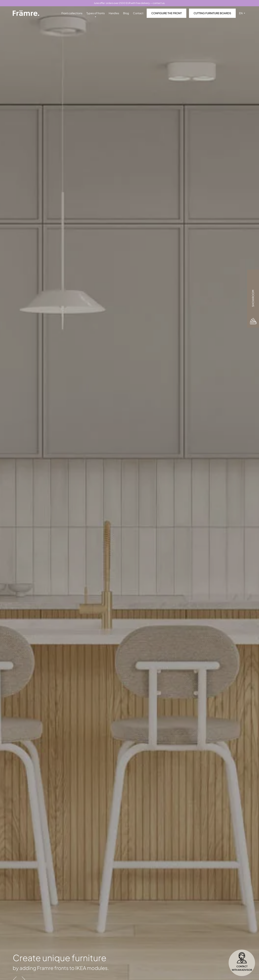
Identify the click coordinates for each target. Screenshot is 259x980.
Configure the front (166, 13)
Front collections (72, 13)
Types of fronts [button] (96, 13)
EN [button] (241, 13)
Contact (138, 13)
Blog (126, 13)
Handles (114, 13)
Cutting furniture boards (212, 13)
